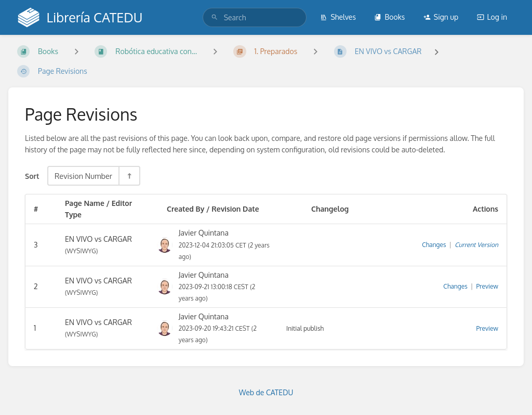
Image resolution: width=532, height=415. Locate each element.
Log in (492, 17)
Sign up (441, 17)
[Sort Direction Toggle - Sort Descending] (129, 176)
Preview (487, 286)
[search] (255, 17)
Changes (434, 245)
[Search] (215, 17)
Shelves (338, 17)
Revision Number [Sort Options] (83, 176)
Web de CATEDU (266, 392)
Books (389, 17)
